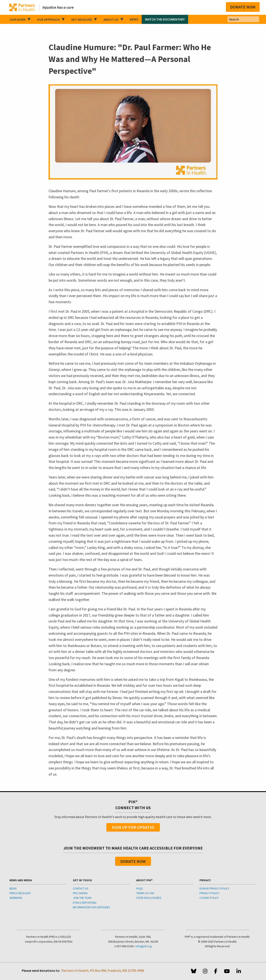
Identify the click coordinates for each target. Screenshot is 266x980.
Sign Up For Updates (133, 827)
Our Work (18, 19)
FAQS (140, 888)
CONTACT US (81, 888)
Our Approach (48, 19)
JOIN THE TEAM (82, 898)
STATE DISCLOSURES (149, 898)
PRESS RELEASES (20, 893)
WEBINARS (16, 898)
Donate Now (243, 7)
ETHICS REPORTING (85, 903)
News (134, 19)
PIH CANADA (80, 893)
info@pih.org (144, 946)
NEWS (13, 888)
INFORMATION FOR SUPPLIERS (91, 907)
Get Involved (82, 19)
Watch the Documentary (165, 19)
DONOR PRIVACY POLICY (214, 888)
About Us (111, 19)
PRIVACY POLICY (209, 893)
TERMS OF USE (145, 893)
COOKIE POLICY (209, 898)
